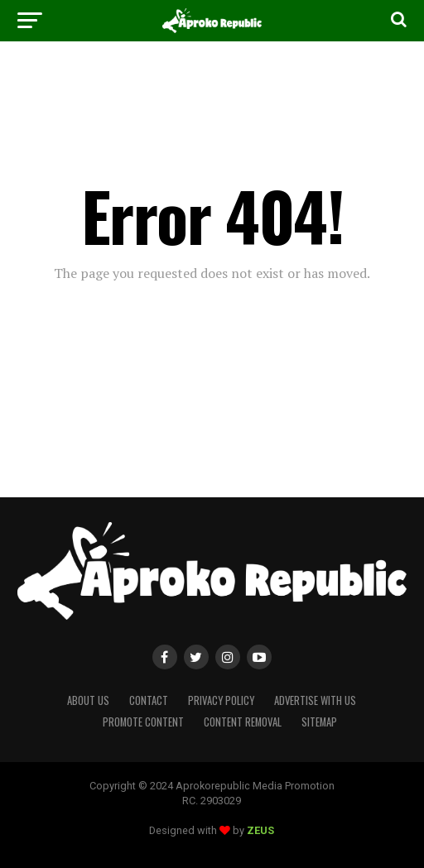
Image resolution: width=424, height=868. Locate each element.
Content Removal (243, 722)
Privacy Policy (221, 700)
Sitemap (319, 722)
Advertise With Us (315, 700)
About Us (88, 700)
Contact (149, 700)
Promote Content (143, 722)
